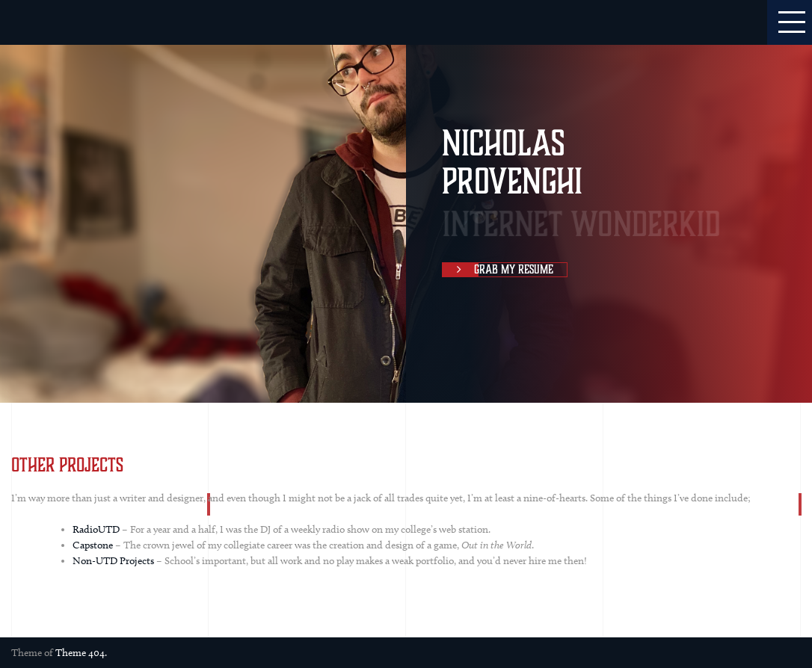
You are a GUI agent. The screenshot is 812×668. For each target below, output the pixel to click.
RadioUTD (96, 529)
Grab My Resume (498, 270)
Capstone (93, 545)
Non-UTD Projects (113, 561)
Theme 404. (81, 653)
